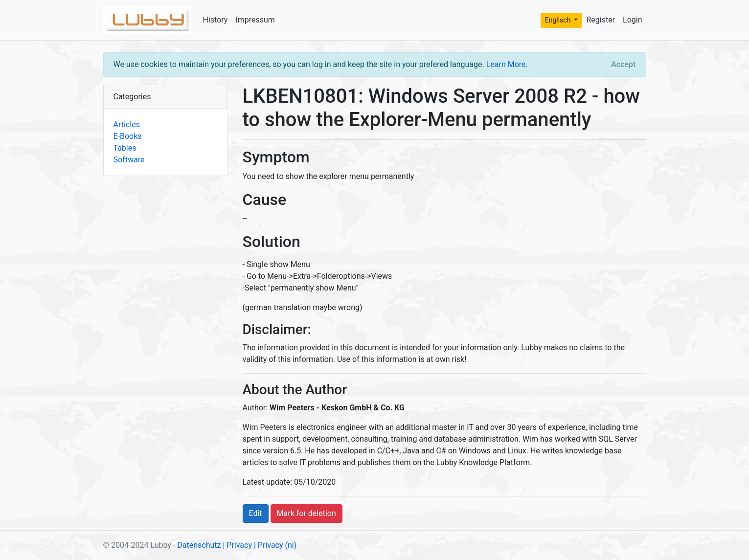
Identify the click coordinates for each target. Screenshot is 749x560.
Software (129, 160)
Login (632, 20)
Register (601, 20)
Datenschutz (199, 545)
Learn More (506, 64)
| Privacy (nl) (275, 545)
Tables (125, 148)
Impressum (255, 20)
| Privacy (237, 545)
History (216, 20)
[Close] (623, 65)
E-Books (128, 136)
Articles (127, 124)
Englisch (559, 20)
